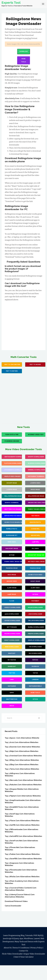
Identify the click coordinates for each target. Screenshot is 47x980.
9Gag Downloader (12, 614)
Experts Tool (11, 3)
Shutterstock (12, 699)
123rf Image (12, 594)
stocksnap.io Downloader (13, 470)
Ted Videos (35, 516)
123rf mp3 (35, 542)
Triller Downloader (36, 621)
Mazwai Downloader (12, 634)
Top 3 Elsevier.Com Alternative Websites (22, 747)
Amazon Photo (35, 522)
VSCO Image (12, 575)
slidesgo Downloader (37, 463)
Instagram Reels (35, 686)
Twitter (12, 673)
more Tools (35, 693)
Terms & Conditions (21, 948)
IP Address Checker (12, 441)
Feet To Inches (35, 365)
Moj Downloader (35, 653)
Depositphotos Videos (13, 516)
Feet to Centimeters (12, 365)
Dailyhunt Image (12, 548)
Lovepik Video (35, 483)
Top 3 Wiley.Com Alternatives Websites (22, 760)
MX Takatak (12, 660)
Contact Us (23, 951)
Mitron (35, 594)
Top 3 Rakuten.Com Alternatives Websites (23, 785)
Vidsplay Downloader (36, 640)
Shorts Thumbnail (12, 503)
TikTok (35, 673)
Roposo (35, 660)
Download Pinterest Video (16, 901)
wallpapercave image (36, 496)
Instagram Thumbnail (36, 476)
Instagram (12, 686)
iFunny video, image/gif (13, 562)
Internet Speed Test (36, 435)
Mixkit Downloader (12, 640)
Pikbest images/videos (37, 509)
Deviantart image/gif (36, 555)
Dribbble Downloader (36, 470)
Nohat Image (35, 581)
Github (12, 555)
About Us (8, 948)
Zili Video (35, 548)
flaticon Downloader (13, 463)
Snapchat (12, 653)
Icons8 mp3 (35, 529)
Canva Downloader (13, 906)
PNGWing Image (12, 568)
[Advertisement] (23, 324)
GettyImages (12, 627)
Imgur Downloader (35, 607)
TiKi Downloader (35, 647)
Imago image (35, 490)
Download (24, 51)
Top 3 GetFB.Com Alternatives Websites (22, 825)
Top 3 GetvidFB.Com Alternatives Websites (23, 836)
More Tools (23, 60)
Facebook (35, 666)
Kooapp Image (12, 483)
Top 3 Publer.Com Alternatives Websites (22, 854)
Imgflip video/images (12, 476)
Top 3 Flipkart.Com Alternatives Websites (23, 796)
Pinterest (35, 601)
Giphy (12, 693)
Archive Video (12, 581)
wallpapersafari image (13, 496)
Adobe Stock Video (35, 575)
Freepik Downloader (36, 634)
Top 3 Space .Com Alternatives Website (22, 738)
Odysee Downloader (12, 621)
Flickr (12, 601)
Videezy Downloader (12, 607)
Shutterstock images (13, 509)
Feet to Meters (12, 371)
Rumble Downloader (36, 627)
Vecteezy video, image (36, 562)
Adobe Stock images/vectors (13, 522)
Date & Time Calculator (24, 957)
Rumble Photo (12, 529)
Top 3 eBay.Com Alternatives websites (22, 765)
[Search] (23, 44)
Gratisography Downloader (13, 457)
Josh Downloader (35, 614)
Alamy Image (12, 588)
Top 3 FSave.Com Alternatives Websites (22, 821)
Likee (12, 680)
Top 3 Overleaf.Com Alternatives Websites (23, 756)
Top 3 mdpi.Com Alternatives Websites (22, 751)
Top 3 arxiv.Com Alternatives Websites (22, 742)
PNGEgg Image (35, 568)
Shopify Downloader (36, 457)
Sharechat (12, 666)
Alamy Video (35, 588)
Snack (12, 706)
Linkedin (35, 680)
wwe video (12, 542)
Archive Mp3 (35, 535)
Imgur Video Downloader (34, 954)
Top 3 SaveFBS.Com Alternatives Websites (23, 859)
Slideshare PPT (12, 535)
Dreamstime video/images (37, 503)
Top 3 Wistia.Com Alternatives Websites (22, 877)
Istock (35, 699)
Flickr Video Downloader (12, 954)
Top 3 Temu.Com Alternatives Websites (22, 769)
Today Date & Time (12, 435)
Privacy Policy (36, 948)
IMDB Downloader (12, 647)
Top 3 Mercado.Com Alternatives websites (23, 780)
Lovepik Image (12, 490)
